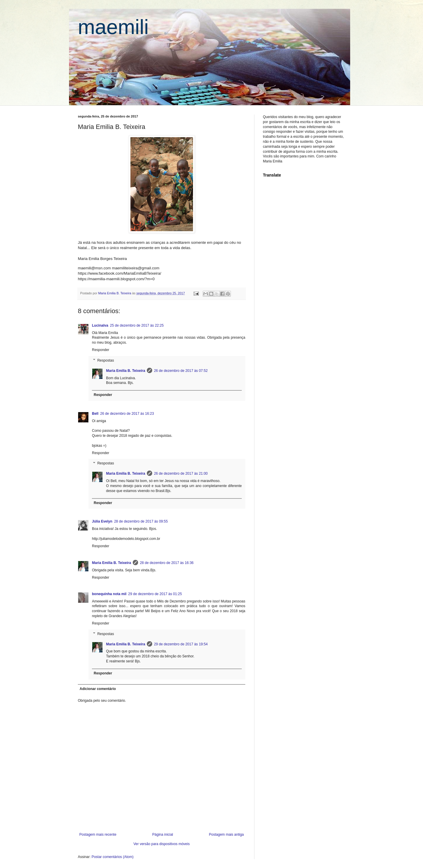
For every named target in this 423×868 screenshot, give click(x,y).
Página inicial (163, 835)
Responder (101, 350)
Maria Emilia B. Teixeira (126, 371)
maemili (113, 27)
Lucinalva (100, 325)
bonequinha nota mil (109, 594)
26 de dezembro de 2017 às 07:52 (181, 371)
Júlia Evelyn (102, 521)
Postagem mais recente (98, 835)
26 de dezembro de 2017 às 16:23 (127, 414)
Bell (95, 414)
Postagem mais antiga (226, 835)
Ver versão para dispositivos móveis (161, 844)
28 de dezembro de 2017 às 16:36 (167, 563)
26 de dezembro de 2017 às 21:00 (181, 474)
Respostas (106, 360)
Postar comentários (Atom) (113, 857)
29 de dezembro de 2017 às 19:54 (181, 644)
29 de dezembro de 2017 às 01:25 (155, 594)
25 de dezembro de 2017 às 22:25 (137, 325)
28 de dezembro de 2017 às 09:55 (141, 521)
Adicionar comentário (98, 689)
